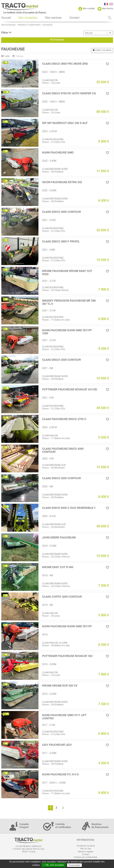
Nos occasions (28, 18)
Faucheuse (47, 25)
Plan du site (85, 849)
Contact (74, 18)
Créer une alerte (102, 50)
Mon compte (87, 9)
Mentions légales (86, 852)
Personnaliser (75, 865)
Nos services (53, 18)
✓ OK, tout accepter (53, 865)
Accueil (6, 18)
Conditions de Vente (86, 846)
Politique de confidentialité (85, 857)
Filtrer (6, 33)
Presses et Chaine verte (29, 25)
